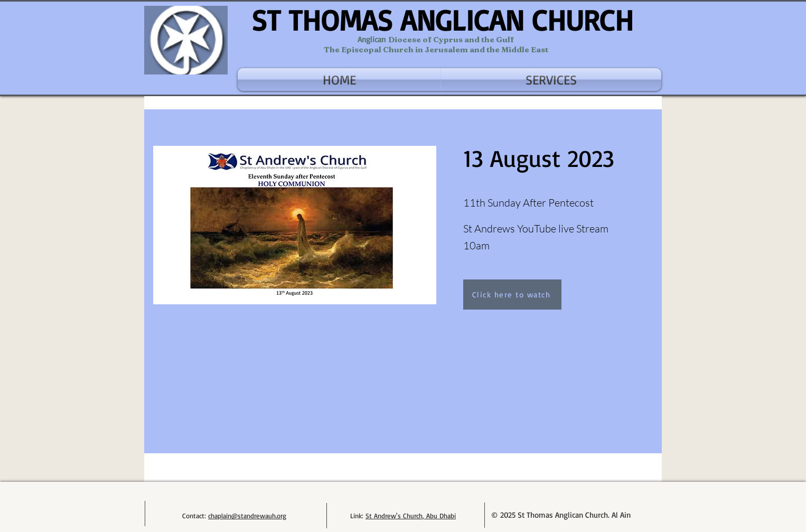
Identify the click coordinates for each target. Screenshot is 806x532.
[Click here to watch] (512, 295)
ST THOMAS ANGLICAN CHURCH (442, 20)
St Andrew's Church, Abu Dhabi (411, 516)
